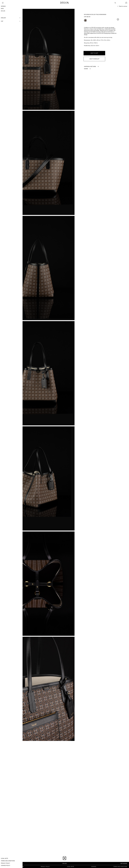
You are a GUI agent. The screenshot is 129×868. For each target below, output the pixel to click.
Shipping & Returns (90, 67)
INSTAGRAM (124, 863)
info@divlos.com (7, 863)
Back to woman (123, 6)
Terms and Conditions (120, 866)
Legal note (71, 866)
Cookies (94, 866)
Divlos (65, 863)
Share (86, 69)
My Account (121, 3)
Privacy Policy (45, 866)
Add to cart (94, 53)
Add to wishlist (94, 59)
